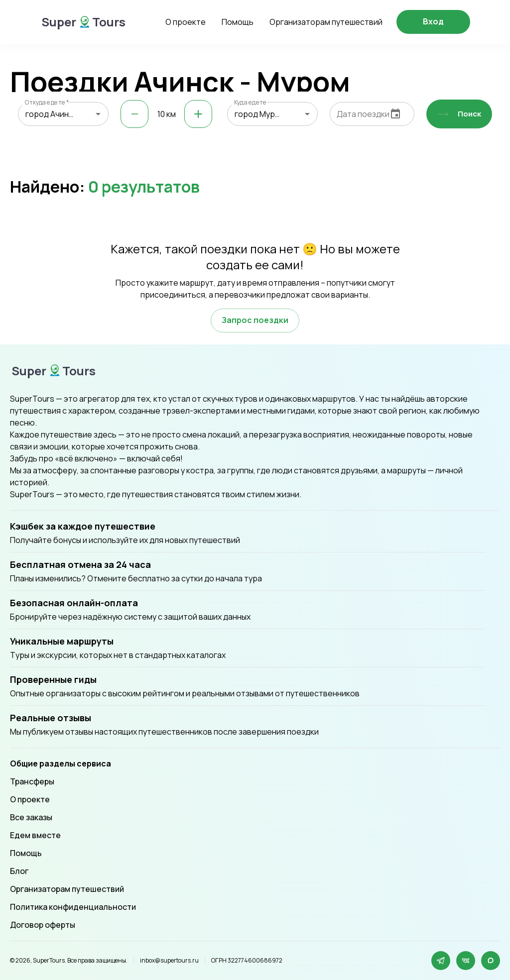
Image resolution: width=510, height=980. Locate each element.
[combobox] (63, 114)
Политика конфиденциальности (73, 907)
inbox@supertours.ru (169, 961)
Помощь (238, 22)
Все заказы (31, 817)
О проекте (186, 22)
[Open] (98, 114)
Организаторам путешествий (326, 22)
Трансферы (32, 781)
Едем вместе (35, 835)
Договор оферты (43, 925)
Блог (19, 871)
